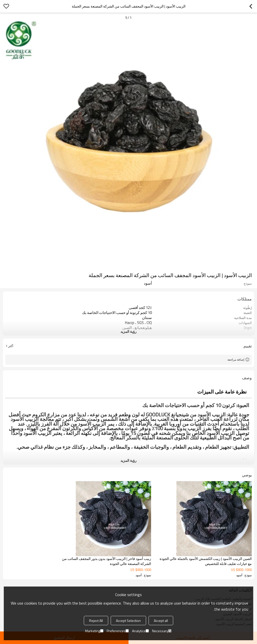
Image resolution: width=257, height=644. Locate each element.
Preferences (118, 631)
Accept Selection (128, 621)
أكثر (11, 346)
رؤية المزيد (128, 331)
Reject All (96, 621)
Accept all (161, 621)
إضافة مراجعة (236, 360)
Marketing (94, 631)
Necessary (162, 631)
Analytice (140, 631)
